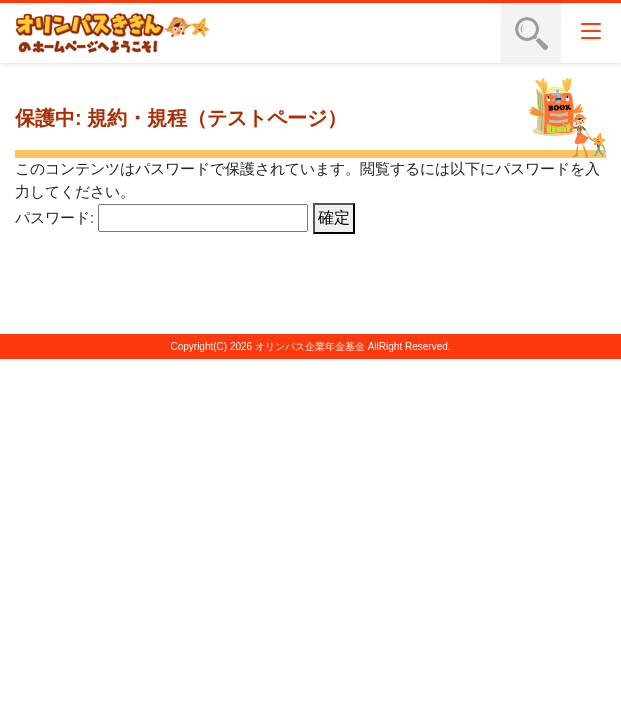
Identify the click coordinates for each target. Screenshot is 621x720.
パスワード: (161, 217)
